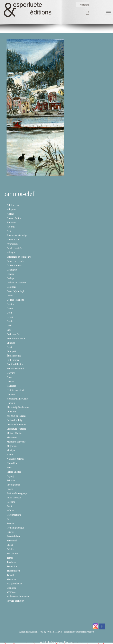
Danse (10, 308)
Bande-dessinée (14, 248)
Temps (10, 558)
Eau (9, 330)
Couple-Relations (15, 300)
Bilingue (11, 252)
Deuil (10, 326)
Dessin (10, 317)
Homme (11, 394)
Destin (10, 321)
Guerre (10, 381)
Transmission (13, 571)
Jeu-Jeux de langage (17, 416)
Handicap (11, 386)
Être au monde (14, 356)
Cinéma (11, 274)
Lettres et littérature (16, 424)
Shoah (10, 545)
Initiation (11, 412)
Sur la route (12, 553)
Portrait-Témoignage (17, 493)
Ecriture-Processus (16, 338)
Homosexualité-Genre (18, 399)
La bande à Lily (15, 420)
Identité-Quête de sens (18, 407)
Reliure (10, 510)
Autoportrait (13, 240)
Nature (10, 455)
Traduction (12, 566)
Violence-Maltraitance (18, 596)
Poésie (10, 489)
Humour (11, 403)
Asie (9, 231)
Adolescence (13, 205)
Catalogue (12, 270)
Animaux (11, 222)
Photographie (13, 485)
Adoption (11, 209)
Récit (9, 506)
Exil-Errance (13, 360)
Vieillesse (12, 588)
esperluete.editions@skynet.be (79, 632)
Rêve (9, 519)
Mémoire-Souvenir (16, 442)
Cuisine (11, 304)
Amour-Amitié (14, 218)
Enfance (11, 343)
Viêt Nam (11, 592)
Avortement (12, 244)
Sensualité (12, 541)
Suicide (10, 549)
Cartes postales (14, 265)
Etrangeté (11, 351)
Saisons (11, 532)
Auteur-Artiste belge (17, 235)
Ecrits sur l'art (14, 334)
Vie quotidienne (15, 584)
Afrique (11, 214)
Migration (12, 446)
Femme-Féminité (15, 369)
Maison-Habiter (15, 433)
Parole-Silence (14, 472)
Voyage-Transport (16, 601)
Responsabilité (14, 515)
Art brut (11, 227)
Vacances (11, 579)
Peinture (11, 480)
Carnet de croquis (15, 261)
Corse (10, 295)
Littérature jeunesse (16, 429)
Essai (9, 347)
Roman (10, 523)
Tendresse (12, 562)
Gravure (11, 373)
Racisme (11, 502)
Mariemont (12, 437)
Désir (9, 313)
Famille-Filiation (15, 364)
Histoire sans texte (16, 390)
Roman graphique (16, 528)
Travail (10, 575)
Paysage (11, 476)
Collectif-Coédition (16, 283)
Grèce (10, 377)
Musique (11, 450)
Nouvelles (12, 463)
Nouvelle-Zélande (16, 459)
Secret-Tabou (13, 536)
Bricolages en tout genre (19, 257)
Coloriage (12, 287)
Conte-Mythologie (16, 291)
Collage (11, 278)
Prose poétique (14, 498)
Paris (9, 467)
